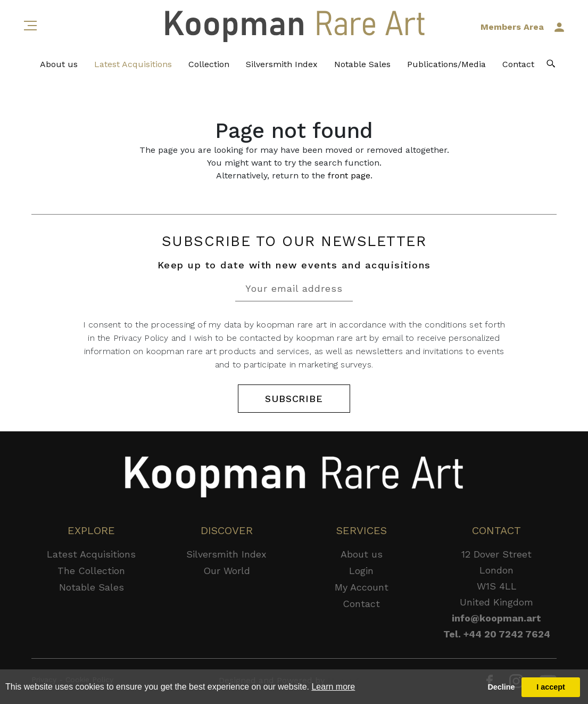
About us (59, 64)
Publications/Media (446, 64)
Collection (209, 64)
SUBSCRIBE (294, 399)
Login (361, 571)
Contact (518, 64)
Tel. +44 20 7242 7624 (497, 634)
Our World (227, 571)
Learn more (333, 687)
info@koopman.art (496, 618)
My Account (362, 587)
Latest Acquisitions (133, 64)
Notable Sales (362, 64)
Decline (501, 687)
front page (349, 175)
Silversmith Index (282, 64)
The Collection (91, 571)
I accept (551, 687)
